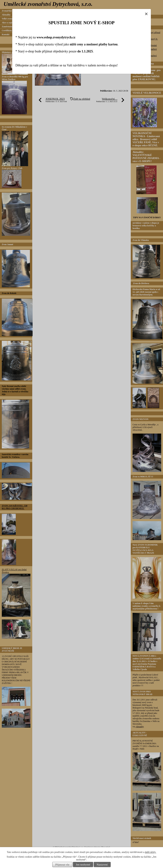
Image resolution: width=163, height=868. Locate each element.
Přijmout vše (62, 865)
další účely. (151, 852)
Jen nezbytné (83, 865)
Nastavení (102, 865)
